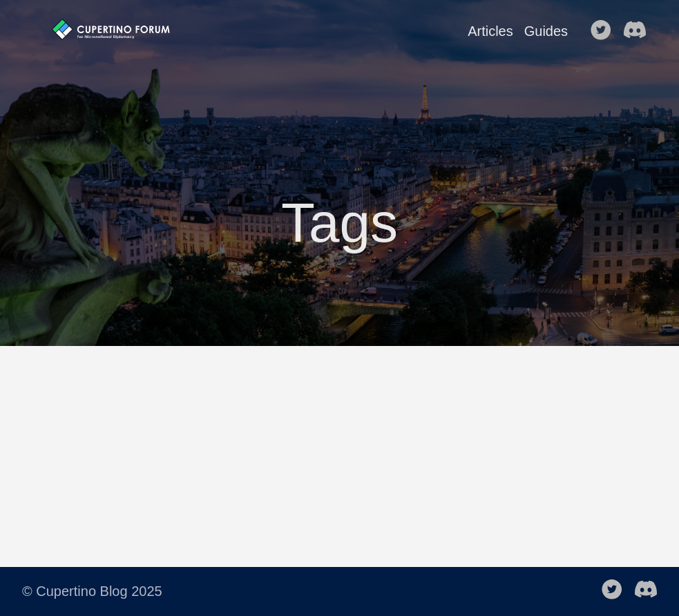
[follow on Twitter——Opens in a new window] (605, 31)
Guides (546, 31)
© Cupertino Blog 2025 (92, 591)
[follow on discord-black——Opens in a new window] (639, 31)
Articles (490, 31)
